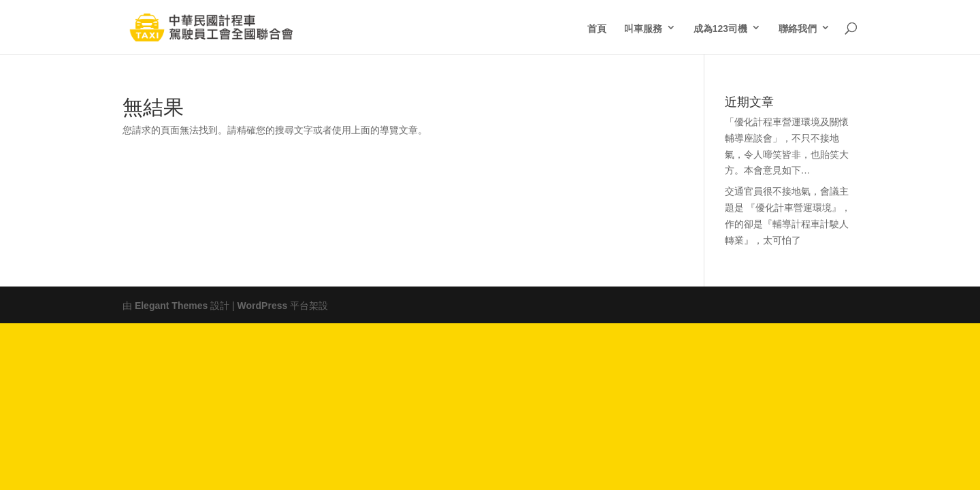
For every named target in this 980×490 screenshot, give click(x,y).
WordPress (263, 304)
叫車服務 (643, 27)
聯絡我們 (798, 27)
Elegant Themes (171, 304)
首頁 (597, 27)
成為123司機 (720, 27)
